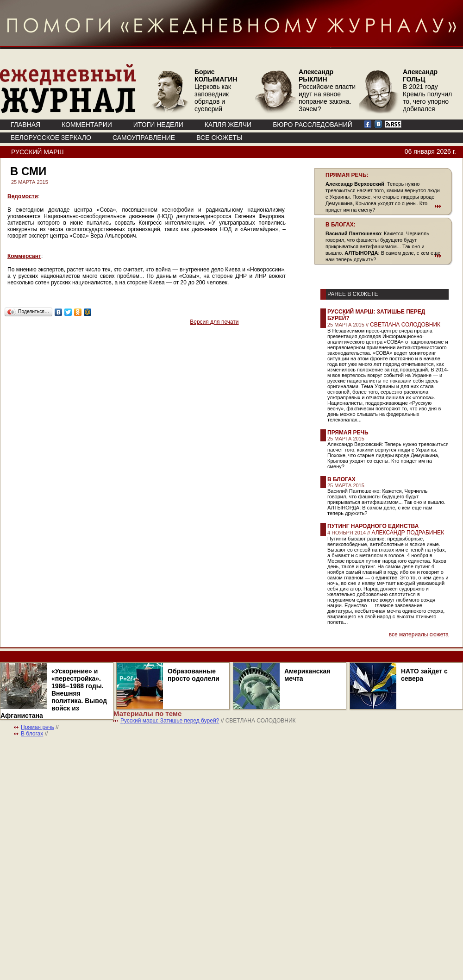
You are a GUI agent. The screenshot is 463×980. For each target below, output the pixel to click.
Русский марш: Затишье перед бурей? (170, 721)
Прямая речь (348, 433)
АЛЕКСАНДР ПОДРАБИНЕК (408, 533)
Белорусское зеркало (51, 138)
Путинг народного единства (373, 526)
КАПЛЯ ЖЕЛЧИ (228, 125)
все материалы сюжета (419, 634)
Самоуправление (144, 138)
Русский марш (37, 152)
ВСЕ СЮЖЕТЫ (219, 138)
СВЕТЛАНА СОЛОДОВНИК (405, 325)
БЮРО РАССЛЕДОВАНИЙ (313, 125)
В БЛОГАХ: (341, 225)
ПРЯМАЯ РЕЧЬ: (347, 175)
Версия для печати (214, 322)
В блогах (341, 479)
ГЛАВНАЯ (25, 125)
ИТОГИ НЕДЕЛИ (158, 125)
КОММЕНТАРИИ (87, 125)
